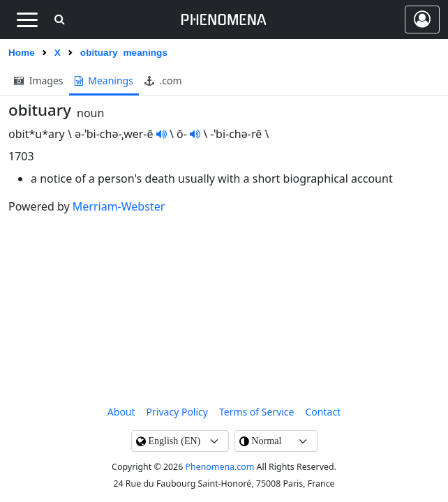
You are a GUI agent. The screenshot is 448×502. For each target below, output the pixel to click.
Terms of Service (257, 412)
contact (323, 412)
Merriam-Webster (119, 206)
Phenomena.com (220, 467)
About (121, 412)
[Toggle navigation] (27, 20)
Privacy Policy (177, 412)
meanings (104, 81)
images (39, 81)
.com (163, 81)
